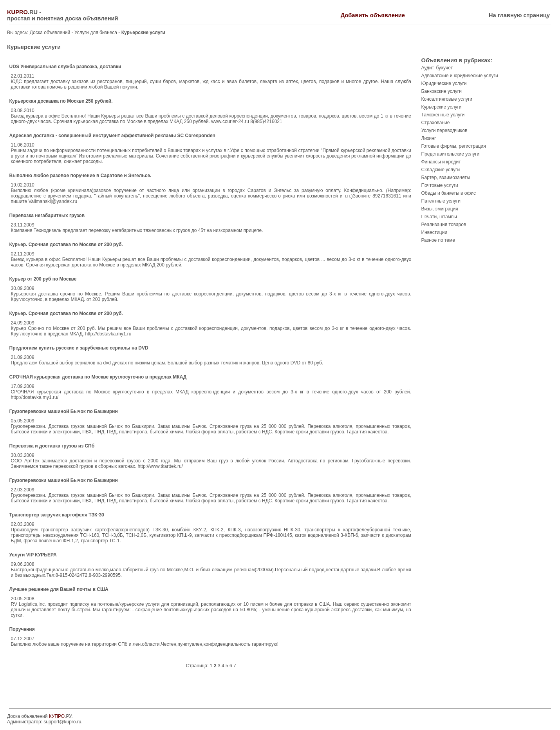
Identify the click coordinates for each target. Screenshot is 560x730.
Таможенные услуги (443, 115)
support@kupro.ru (62, 722)
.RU (22, 12)
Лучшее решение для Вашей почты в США (59, 589)
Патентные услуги (441, 201)
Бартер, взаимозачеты (446, 178)
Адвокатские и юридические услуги (460, 76)
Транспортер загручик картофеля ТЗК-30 (57, 515)
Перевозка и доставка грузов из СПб (52, 446)
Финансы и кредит (441, 162)
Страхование (436, 123)
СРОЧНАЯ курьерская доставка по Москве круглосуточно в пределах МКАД (98, 377)
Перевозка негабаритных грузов (47, 216)
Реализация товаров (444, 225)
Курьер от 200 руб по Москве (43, 279)
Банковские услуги (442, 91)
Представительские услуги (451, 154)
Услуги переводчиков (444, 130)
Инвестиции (434, 232)
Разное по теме (438, 240)
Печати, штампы (439, 217)
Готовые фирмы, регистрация (454, 146)
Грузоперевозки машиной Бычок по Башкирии (64, 411)
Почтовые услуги (440, 185)
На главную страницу (519, 15)
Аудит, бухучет (437, 68)
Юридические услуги (444, 83)
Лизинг (429, 138)
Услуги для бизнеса (96, 33)
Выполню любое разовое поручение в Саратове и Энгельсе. (80, 176)
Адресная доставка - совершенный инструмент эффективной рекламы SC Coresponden (112, 136)
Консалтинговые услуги (447, 99)
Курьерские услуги (442, 107)
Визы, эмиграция (440, 209)
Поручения (22, 629)
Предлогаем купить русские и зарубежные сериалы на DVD (79, 348)
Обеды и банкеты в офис (449, 193)
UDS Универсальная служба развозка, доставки (65, 67)
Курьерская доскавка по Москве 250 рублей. (61, 101)
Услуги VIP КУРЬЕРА (33, 555)
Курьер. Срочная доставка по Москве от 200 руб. (66, 245)
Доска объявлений (50, 33)
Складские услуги (441, 170)
